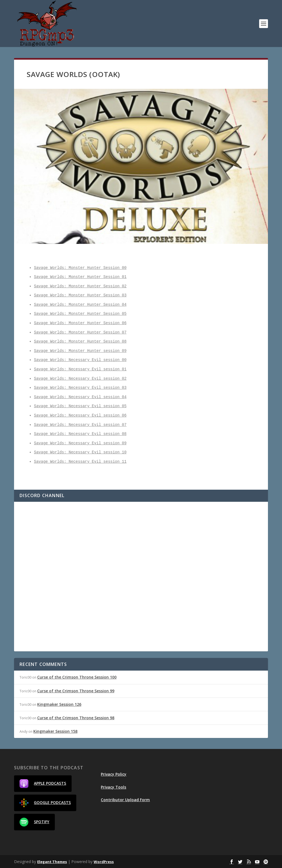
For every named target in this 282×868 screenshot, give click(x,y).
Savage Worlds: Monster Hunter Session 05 (80, 314)
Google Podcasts (45, 803)
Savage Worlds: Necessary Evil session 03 (80, 388)
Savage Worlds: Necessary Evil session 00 (80, 360)
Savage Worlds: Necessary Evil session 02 (80, 379)
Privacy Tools (113, 787)
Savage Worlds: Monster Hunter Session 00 (80, 268)
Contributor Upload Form (125, 800)
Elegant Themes (52, 862)
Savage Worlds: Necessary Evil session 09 (80, 443)
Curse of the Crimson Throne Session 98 (76, 718)
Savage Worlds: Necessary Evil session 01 (80, 369)
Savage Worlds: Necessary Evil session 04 (80, 397)
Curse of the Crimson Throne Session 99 (76, 691)
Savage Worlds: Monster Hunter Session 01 (80, 277)
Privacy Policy (114, 774)
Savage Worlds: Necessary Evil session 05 (80, 406)
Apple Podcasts (43, 784)
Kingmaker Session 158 (55, 731)
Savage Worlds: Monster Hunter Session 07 (80, 333)
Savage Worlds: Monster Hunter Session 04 (80, 305)
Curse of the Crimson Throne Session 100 (77, 677)
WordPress (104, 862)
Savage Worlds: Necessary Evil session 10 (80, 452)
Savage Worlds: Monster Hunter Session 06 (80, 323)
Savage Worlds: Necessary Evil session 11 (80, 462)
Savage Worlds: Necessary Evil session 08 (80, 434)
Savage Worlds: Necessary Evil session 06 (80, 416)
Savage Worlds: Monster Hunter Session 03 (80, 295)
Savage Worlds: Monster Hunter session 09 (80, 351)
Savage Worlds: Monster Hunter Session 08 (80, 342)
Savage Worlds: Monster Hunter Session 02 (80, 286)
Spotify (34, 822)
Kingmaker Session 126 (59, 704)
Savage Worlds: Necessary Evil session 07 (80, 425)
